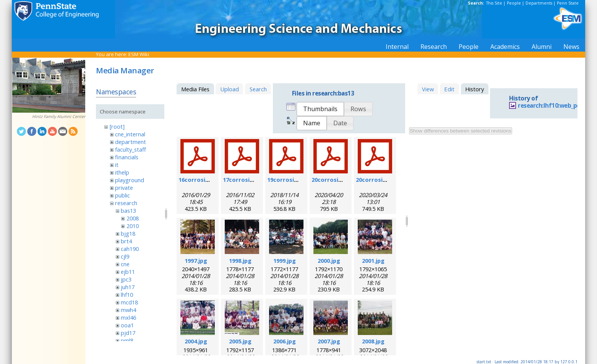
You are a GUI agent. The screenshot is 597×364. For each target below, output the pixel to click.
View (428, 89)
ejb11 (128, 272)
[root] (117, 126)
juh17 (128, 287)
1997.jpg (196, 260)
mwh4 (128, 310)
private (124, 188)
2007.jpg (329, 341)
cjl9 (125, 256)
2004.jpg (196, 341)
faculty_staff (131, 149)
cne (125, 264)
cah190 (130, 249)
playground (130, 180)
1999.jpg (285, 260)
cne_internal (130, 134)
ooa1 (127, 325)
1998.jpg (240, 260)
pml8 (127, 340)
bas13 (128, 210)
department (131, 142)
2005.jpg (240, 341)
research (126, 203)
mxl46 (128, 317)
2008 (133, 218)
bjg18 (128, 233)
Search (258, 89)
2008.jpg (373, 341)
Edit (449, 89)
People (514, 3)
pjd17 (128, 333)
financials (127, 157)
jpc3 (126, 279)
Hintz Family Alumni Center (59, 116)
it (117, 165)
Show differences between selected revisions (461, 131)
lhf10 (127, 294)
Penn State (568, 3)
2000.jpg (329, 260)
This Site (494, 3)
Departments (539, 3)
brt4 (126, 241)
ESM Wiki (139, 54)
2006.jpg (285, 341)
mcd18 (129, 302)
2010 (133, 226)
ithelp (122, 172)
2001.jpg (373, 260)
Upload (230, 89)
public (122, 195)
